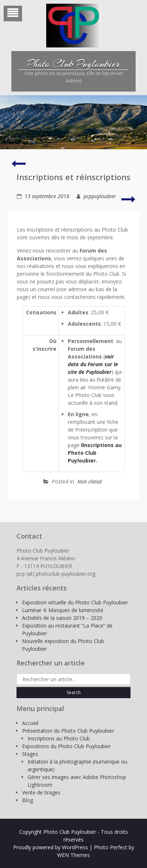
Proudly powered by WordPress (51, 847)
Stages (30, 754)
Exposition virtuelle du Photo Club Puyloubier (75, 602)
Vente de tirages (41, 792)
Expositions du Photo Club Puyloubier (66, 746)
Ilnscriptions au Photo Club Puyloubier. (95, 453)
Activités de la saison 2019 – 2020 (62, 618)
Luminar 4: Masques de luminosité (63, 610)
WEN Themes (73, 855)
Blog (27, 800)
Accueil (30, 723)
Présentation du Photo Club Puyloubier (68, 731)
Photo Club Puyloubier (74, 64)
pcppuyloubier (100, 196)
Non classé (90, 481)
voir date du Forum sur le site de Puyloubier (93, 364)
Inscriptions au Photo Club (59, 738)
